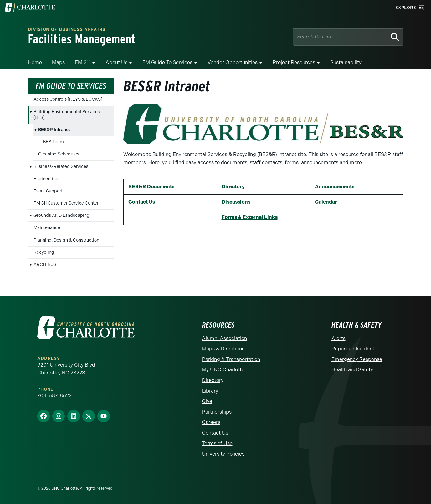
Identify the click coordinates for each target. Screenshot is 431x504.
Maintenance (47, 228)
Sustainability (346, 62)
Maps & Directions (223, 349)
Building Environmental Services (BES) (67, 115)
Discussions (236, 202)
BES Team (53, 142)
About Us (116, 62)
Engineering (46, 179)
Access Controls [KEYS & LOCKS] (68, 99)
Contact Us (142, 202)
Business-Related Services (61, 167)
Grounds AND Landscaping (62, 215)
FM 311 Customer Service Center (66, 203)
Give (207, 401)
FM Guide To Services (167, 62)
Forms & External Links (250, 217)
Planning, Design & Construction (66, 240)
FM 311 (83, 62)
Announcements (335, 187)
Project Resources (294, 62)
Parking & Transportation (231, 359)
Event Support (48, 191)
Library (210, 391)
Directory (233, 187)
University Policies (223, 454)
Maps (58, 62)
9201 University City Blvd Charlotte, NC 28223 (66, 369)
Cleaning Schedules (59, 154)
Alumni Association (224, 338)
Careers (211, 422)
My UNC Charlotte (223, 370)
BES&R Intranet (54, 130)
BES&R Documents (151, 187)
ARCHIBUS (45, 265)
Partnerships (217, 412)
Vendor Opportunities (233, 62)
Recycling (44, 252)
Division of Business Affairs (67, 30)
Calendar (326, 202)
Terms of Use (217, 443)
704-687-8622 (54, 396)
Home (35, 62)
